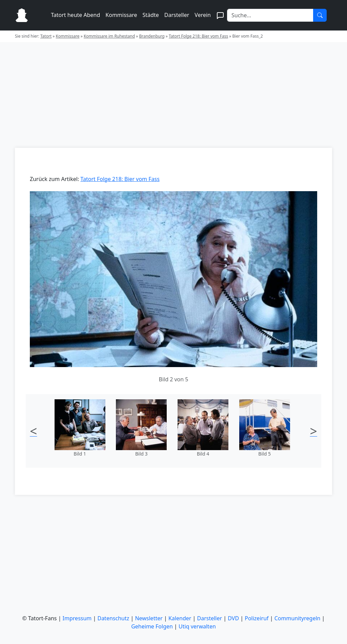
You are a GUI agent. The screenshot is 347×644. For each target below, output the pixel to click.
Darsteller (177, 15)
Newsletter (149, 618)
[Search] (270, 15)
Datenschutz (113, 618)
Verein (203, 15)
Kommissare (121, 15)
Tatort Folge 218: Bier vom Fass (198, 36)
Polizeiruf (257, 618)
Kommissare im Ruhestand (109, 36)
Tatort (46, 36)
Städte (151, 15)
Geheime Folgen (152, 626)
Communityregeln (298, 618)
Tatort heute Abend (75, 15)
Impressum (77, 618)
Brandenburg (152, 36)
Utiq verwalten (197, 626)
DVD (233, 618)
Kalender (180, 618)
